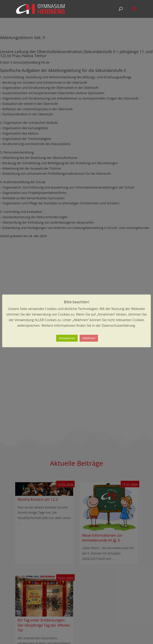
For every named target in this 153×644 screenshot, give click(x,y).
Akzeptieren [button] (67, 338)
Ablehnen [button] (89, 338)
